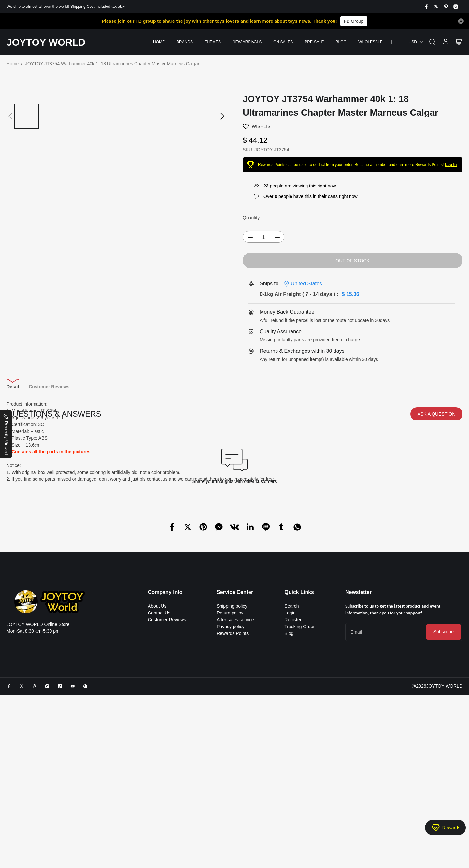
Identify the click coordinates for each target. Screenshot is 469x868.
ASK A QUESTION (437, 509)
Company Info (165, 687)
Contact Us (159, 708)
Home (159, 42)
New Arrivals (247, 42)
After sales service (235, 715)
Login (290, 708)
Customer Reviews (167, 715)
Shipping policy (232, 701)
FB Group (354, 21)
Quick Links (299, 687)
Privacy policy (231, 722)
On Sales (283, 42)
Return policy (230, 708)
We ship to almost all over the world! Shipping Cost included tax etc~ (66, 7)
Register (293, 715)
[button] (10, 116)
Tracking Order (299, 722)
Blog (341, 42)
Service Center (235, 687)
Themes (213, 42)
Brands (185, 42)
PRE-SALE (314, 42)
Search (291, 701)
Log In (451, 165)
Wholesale (370, 42)
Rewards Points (233, 728)
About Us (157, 701)
